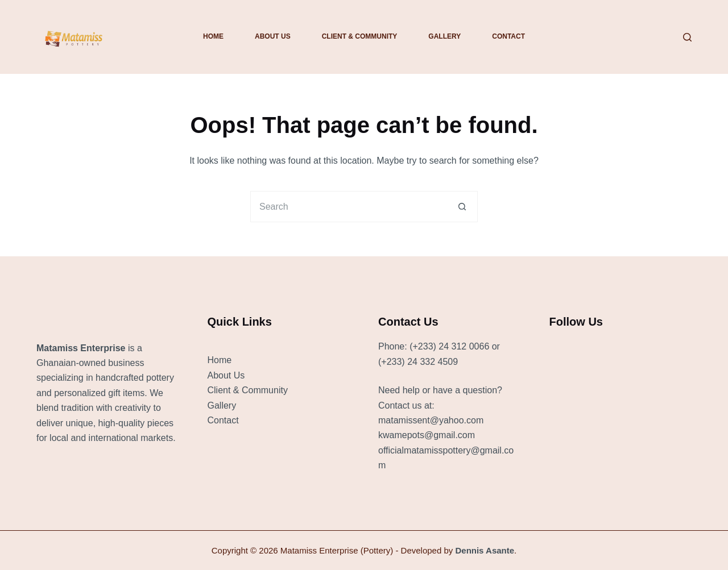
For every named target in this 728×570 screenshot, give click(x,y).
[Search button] (462, 207)
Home (213, 36)
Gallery (444, 36)
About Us (273, 36)
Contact (508, 36)
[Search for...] (348, 207)
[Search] (687, 37)
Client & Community (360, 36)
